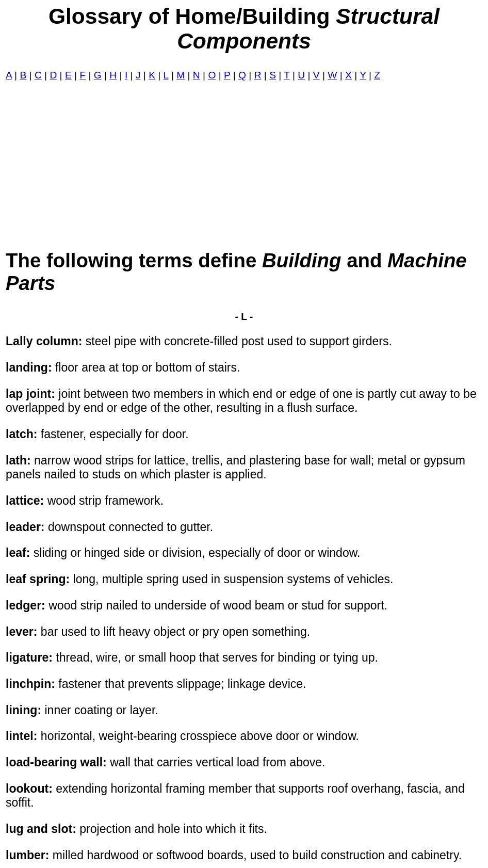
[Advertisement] (244, 165)
